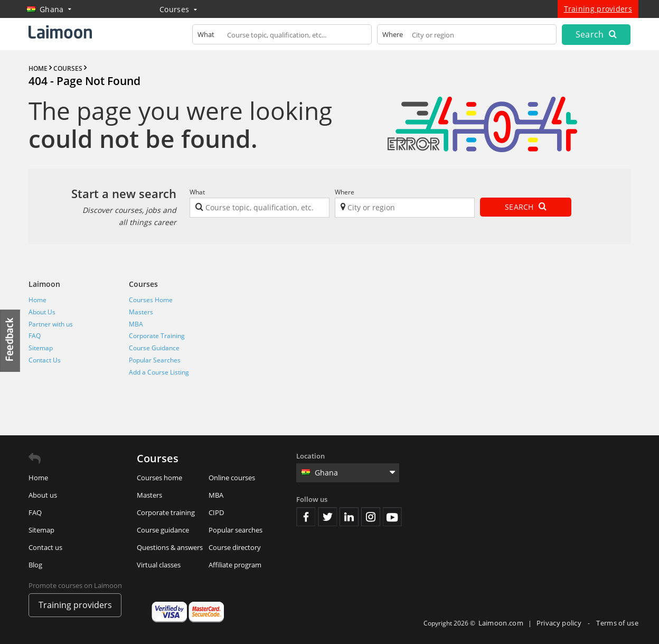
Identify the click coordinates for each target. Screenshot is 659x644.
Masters (141, 312)
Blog (35, 565)
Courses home (159, 478)
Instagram (371, 517)
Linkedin (349, 517)
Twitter (327, 517)
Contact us (45, 547)
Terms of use (617, 623)
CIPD (216, 512)
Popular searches (236, 530)
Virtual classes (159, 565)
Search (596, 34)
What (197, 192)
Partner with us (51, 324)
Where (345, 192)
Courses (178, 9)
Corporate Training (157, 336)
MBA (136, 324)
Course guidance (163, 530)
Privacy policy (560, 623)
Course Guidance (154, 348)
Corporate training (166, 512)
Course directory (235, 547)
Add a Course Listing (159, 372)
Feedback (11, 340)
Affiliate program (235, 565)
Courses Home (151, 300)
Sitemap (41, 348)
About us (43, 495)
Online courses (232, 478)
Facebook (306, 517)
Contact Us (45, 360)
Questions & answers (170, 547)
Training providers (598, 9)
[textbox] (282, 37)
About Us (42, 312)
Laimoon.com (501, 623)
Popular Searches (155, 360)
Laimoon (44, 284)
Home (37, 300)
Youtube (392, 517)
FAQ (35, 336)
